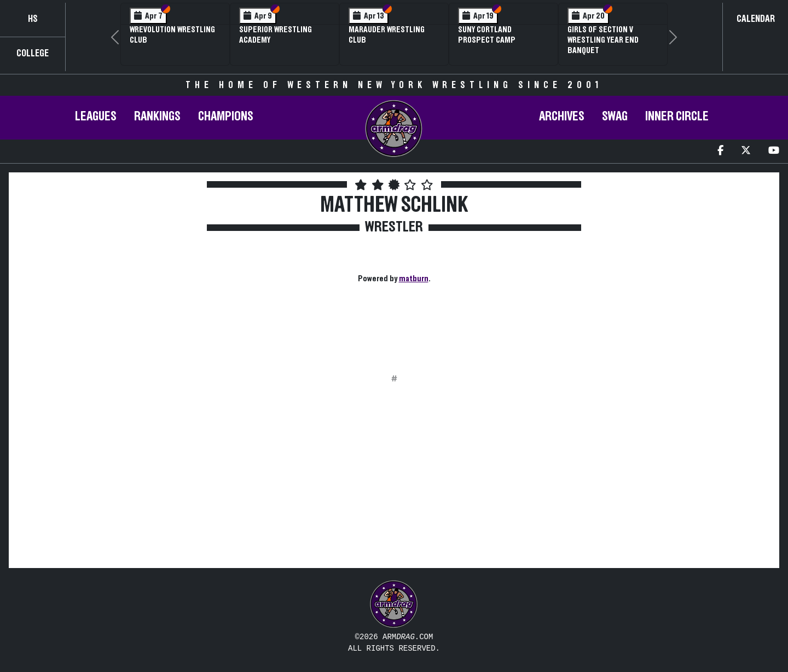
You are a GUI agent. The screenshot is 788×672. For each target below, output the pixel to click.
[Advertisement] (107, 276)
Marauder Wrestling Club (387, 35)
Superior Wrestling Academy (276, 35)
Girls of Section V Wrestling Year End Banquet (603, 40)
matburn (414, 279)
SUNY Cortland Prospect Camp (487, 35)
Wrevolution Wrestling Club (172, 35)
